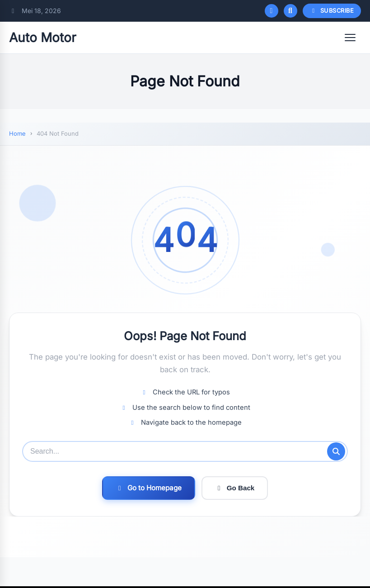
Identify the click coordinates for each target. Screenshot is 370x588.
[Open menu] (350, 38)
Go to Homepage (149, 488)
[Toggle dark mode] (272, 11)
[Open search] (290, 11)
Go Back (235, 488)
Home (17, 133)
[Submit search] (336, 451)
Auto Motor (43, 38)
